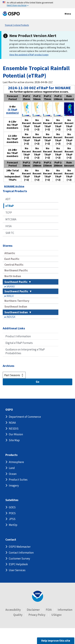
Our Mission (16, 434)
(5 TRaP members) (12, 111)
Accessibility (13, 610)
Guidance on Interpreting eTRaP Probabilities (25, 351)
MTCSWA (11, 219)
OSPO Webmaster (20, 547)
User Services (17, 570)
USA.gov (57, 615)
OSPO (9, 410)
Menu (64, 14)
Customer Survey (19, 558)
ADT (8, 199)
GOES (12, 507)
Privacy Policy (37, 615)
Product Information (18, 336)
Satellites (12, 500)
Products (11, 455)
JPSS (12, 519)
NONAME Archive (14, 186)
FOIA (49, 610)
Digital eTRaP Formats (19, 343)
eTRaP (10, 206)
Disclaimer (33, 610)
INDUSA (11, 317)
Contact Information (21, 553)
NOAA (12, 423)
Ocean (13, 474)
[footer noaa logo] (38, 596)
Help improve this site (56, 641)
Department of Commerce (25, 417)
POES (12, 513)
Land (12, 468)
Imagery (14, 485)
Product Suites (18, 480)
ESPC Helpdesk (18, 564)
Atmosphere (16, 462)
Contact (11, 540)
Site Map (14, 440)
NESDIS (14, 429)
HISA (8, 226)
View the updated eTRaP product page (29, 55)
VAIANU (11, 286)
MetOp (13, 525)
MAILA (10, 296)
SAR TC (10, 233)
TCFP (9, 213)
